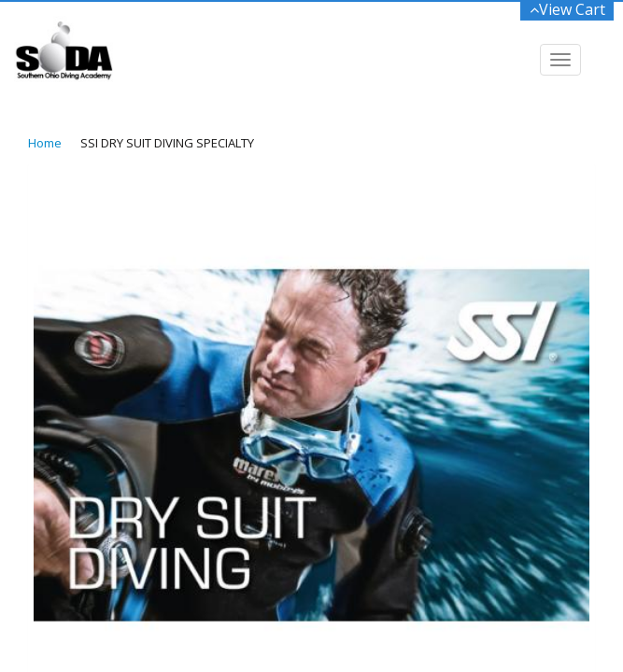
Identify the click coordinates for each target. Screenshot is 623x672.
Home (45, 143)
